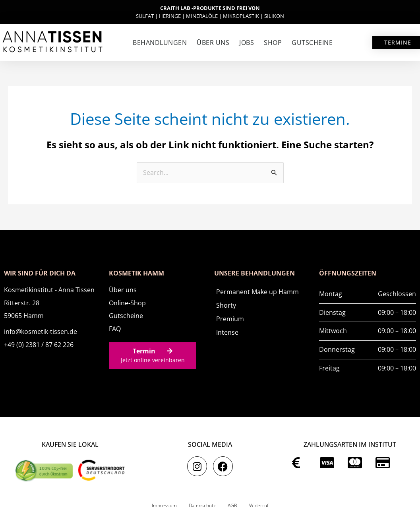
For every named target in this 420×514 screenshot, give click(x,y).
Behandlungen (160, 43)
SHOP (273, 43)
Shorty (226, 305)
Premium (230, 319)
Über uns (213, 43)
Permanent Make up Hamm (257, 292)
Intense (227, 332)
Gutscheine (312, 43)
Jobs (247, 43)
